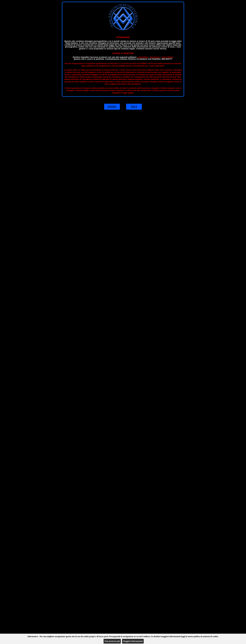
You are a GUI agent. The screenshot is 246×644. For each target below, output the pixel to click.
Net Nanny (155, 57)
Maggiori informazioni (133, 641)
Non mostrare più (112, 641)
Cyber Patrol (167, 57)
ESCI (134, 107)
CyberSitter (143, 57)
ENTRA (112, 107)
